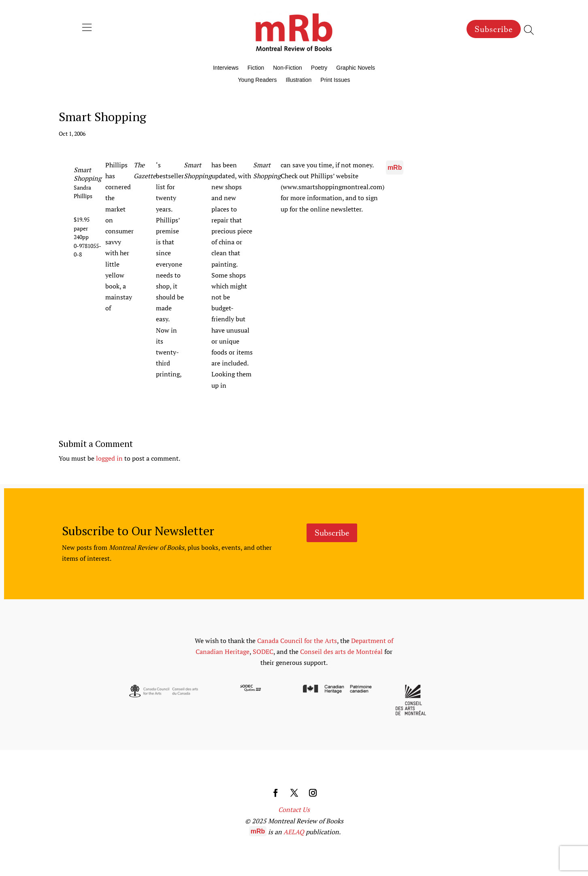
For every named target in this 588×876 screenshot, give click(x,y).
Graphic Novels (356, 68)
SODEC (263, 652)
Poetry (319, 68)
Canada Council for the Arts (297, 641)
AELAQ (294, 832)
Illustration (299, 80)
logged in (109, 458)
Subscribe (494, 29)
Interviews (226, 68)
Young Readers (258, 80)
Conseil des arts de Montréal (341, 652)
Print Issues (335, 80)
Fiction (256, 68)
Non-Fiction (288, 68)
